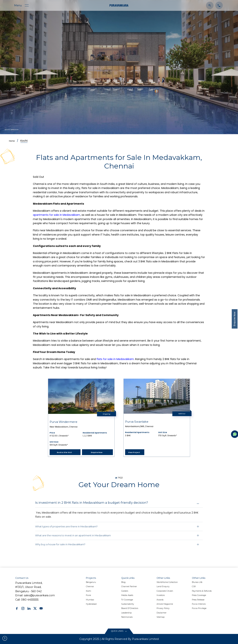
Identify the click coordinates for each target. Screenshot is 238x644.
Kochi (24, 141)
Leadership (126, 613)
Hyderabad (91, 604)
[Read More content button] (119, 631)
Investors (161, 595)
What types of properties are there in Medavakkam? (66, 527)
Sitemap (161, 617)
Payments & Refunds (202, 591)
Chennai (90, 587)
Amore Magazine (165, 604)
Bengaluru (91, 582)
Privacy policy (163, 608)
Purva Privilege (199, 608)
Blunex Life (197, 582)
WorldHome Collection (167, 582)
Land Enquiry (163, 587)
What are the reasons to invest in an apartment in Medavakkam (73, 535)
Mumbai (90, 600)
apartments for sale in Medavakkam (57, 215)
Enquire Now (235, 319)
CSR (194, 587)
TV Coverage (127, 600)
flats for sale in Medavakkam (115, 359)
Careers (125, 591)
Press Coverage (199, 595)
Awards (160, 600)
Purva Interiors (199, 604)
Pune (88, 595)
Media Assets (127, 595)
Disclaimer (161, 613)
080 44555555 (30, 600)
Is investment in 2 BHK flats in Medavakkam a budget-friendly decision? (92, 503)
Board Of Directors (130, 608)
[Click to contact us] (218, 5)
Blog (123, 582)
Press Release (198, 600)
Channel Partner (129, 587)
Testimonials (127, 617)
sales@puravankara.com (39, 595)
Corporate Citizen (165, 591)
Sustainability (128, 604)
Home (12, 141)
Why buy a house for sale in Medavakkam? (60, 544)
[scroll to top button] (5, 638)
